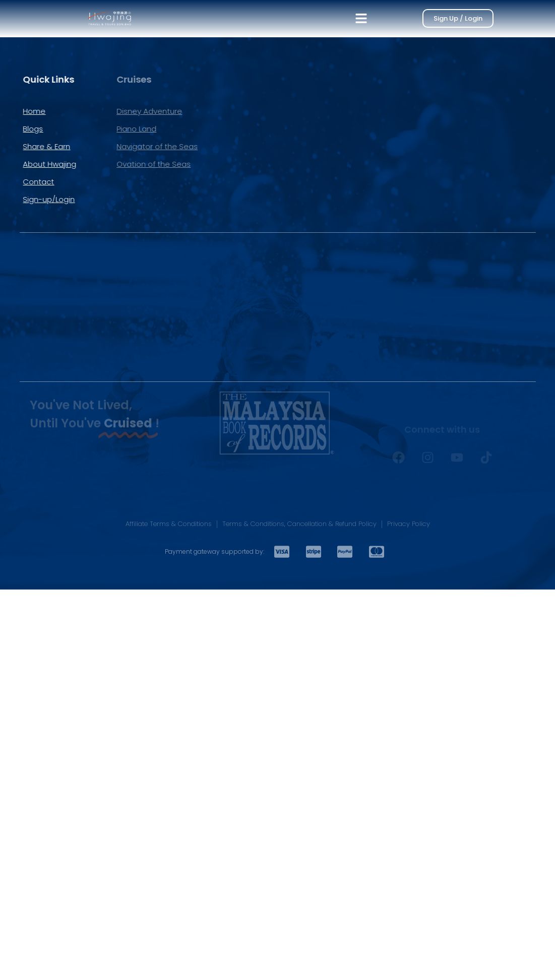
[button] (361, 19)
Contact (26, 182)
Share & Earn (34, 146)
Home (22, 111)
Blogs (21, 129)
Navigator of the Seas (105, 146)
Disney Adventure (97, 111)
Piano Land (84, 129)
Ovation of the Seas (101, 164)
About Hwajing (37, 164)
